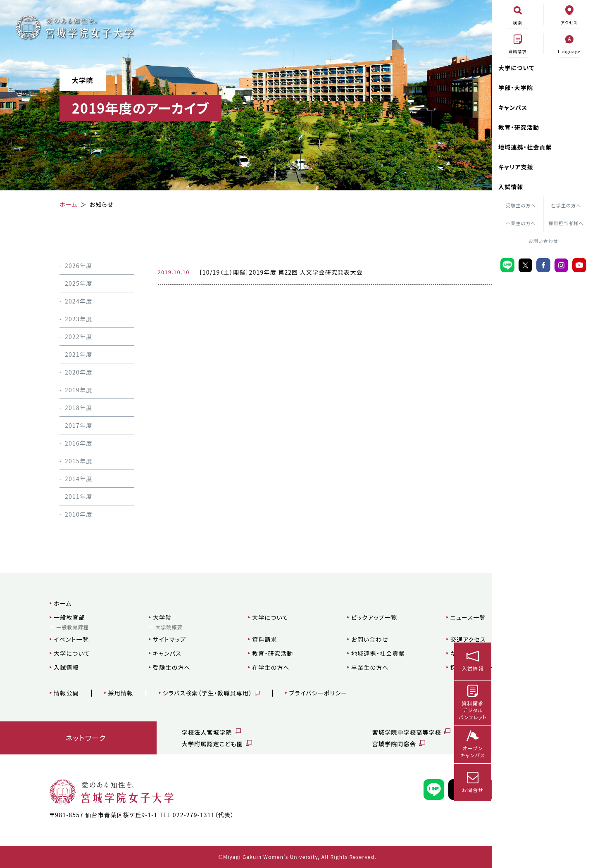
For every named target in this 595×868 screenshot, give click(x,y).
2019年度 (68, 390)
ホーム (38, 603)
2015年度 (68, 461)
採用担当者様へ (566, 223)
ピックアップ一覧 (317, 617)
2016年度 (68, 443)
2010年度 (68, 514)
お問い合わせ (543, 241)
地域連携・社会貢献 (525, 147)
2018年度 (68, 408)
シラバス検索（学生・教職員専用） (182, 693)
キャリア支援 (516, 167)
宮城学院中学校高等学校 (346, 732)
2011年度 (68, 496)
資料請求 (218, 639)
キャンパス (513, 107)
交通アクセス (400, 639)
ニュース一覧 (400, 617)
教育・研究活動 (519, 127)
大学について (516, 68)
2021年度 (68, 354)
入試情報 (511, 187)
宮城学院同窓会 (333, 744)
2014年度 (68, 479)
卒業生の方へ (521, 223)
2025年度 (68, 283)
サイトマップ (134, 639)
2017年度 (68, 425)
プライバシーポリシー (293, 693)
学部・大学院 (516, 88)
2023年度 (68, 319)
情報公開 (42, 693)
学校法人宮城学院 (171, 732)
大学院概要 (133, 627)
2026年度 (68, 266)
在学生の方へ (566, 205)
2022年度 (68, 337)
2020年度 (68, 372)
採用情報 (96, 693)
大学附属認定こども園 (176, 744)
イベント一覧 (46, 639)
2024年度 (68, 301)
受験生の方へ (521, 205)
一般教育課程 (48, 627)
